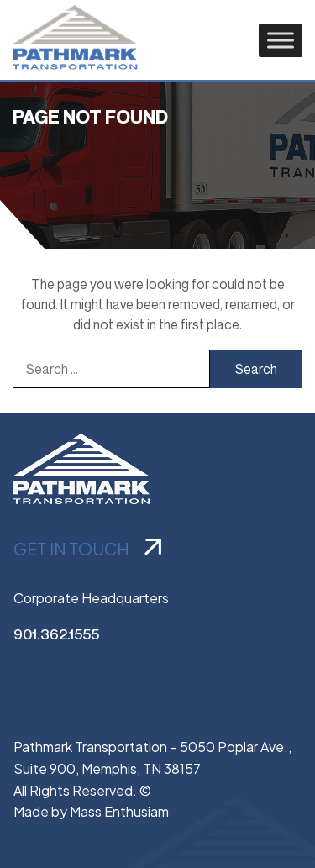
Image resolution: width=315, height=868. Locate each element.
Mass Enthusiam (119, 811)
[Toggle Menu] (281, 40)
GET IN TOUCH (87, 548)
